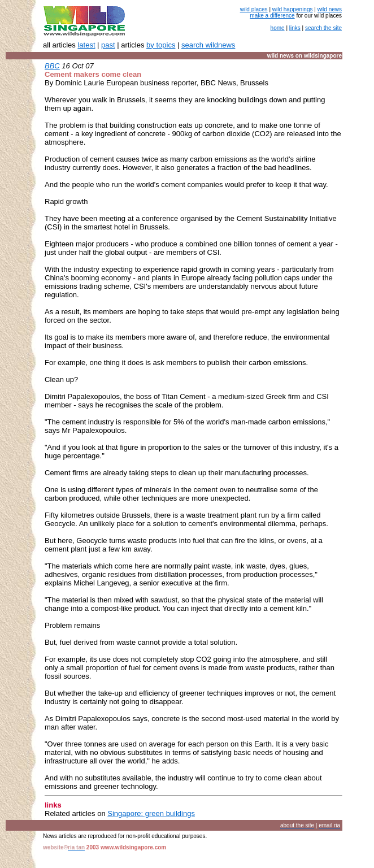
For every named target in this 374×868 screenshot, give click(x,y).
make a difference (272, 16)
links (295, 28)
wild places (254, 9)
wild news (330, 9)
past (108, 45)
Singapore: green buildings (151, 813)
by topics (161, 45)
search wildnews (208, 45)
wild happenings (293, 9)
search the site (323, 28)
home (278, 28)
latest (86, 45)
